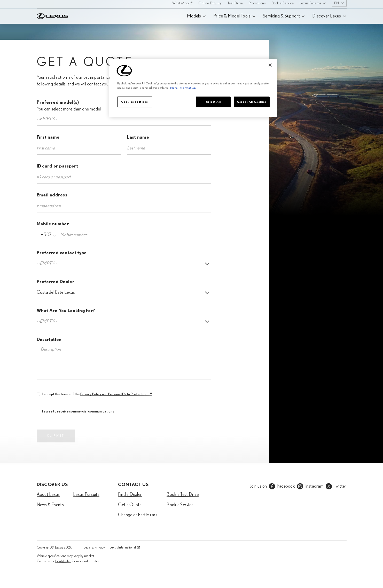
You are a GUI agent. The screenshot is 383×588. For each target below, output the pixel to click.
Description (49, 340)
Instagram (314, 486)
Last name (138, 137)
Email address (52, 195)
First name (48, 137)
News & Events (50, 505)
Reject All (213, 102)
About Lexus (48, 495)
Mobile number (53, 224)
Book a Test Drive (183, 495)
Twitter (340, 486)
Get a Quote (130, 505)
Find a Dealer (130, 495)
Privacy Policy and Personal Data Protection (114, 394)
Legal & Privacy (94, 547)
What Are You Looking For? (66, 311)
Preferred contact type (62, 253)
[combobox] (124, 119)
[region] (193, 88)
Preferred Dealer (56, 282)
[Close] (270, 65)
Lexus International (123, 547)
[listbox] (124, 264)
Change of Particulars (138, 515)
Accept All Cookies (252, 102)
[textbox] (51, 119)
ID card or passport (57, 166)
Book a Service (180, 505)
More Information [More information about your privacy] (183, 88)
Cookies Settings (135, 102)
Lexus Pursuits (86, 495)
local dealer (63, 561)
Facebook (286, 486)
